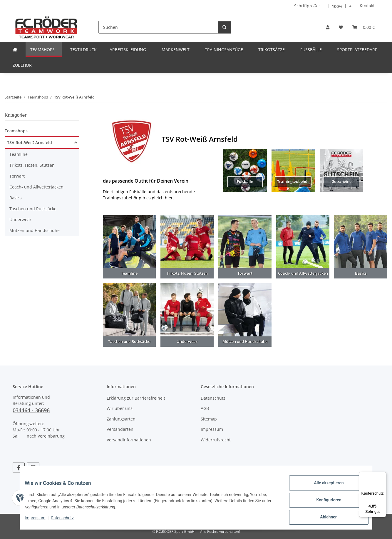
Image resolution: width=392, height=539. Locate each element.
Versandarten (120, 429)
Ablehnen (324, 518)
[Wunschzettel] (341, 27)
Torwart (17, 176)
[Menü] (383, 475)
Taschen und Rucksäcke (33, 209)
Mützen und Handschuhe (35, 230)
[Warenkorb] (363, 27)
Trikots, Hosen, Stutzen (32, 165)
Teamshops (16, 131)
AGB (205, 408)
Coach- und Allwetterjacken (36, 187)
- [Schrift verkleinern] (324, 6)
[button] (328, 27)
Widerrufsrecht (216, 440)
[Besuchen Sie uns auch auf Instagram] (33, 468)
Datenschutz (67, 521)
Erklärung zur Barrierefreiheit (136, 398)
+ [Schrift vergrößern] (350, 6)
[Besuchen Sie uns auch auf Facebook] (19, 468)
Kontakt (367, 5)
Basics (16, 198)
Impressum (40, 521)
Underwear (20, 220)
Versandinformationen (129, 440)
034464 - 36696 (31, 410)
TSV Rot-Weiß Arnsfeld (30, 142)
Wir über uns (120, 408)
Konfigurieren (324, 503)
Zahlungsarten (121, 419)
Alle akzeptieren (324, 488)
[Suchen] (158, 27)
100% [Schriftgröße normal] (337, 6)
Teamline (19, 154)
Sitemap (209, 419)
